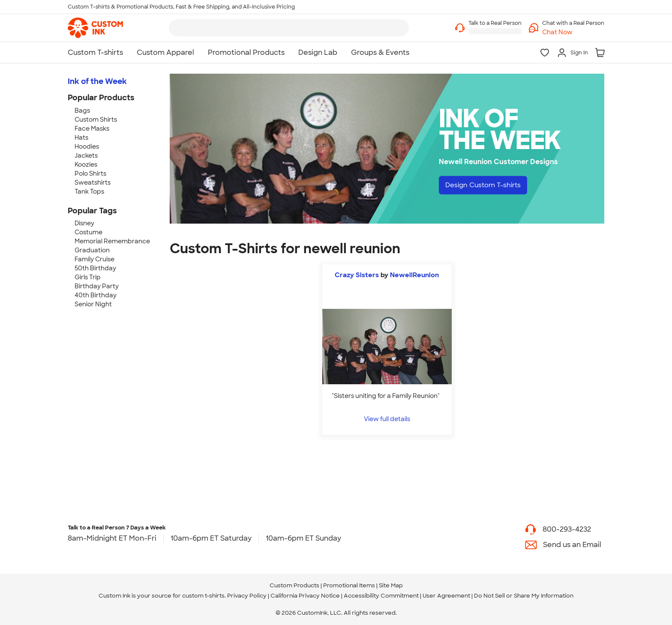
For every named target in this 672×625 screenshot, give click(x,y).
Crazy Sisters (357, 275)
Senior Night (93, 304)
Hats (81, 138)
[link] (95, 28)
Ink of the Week (97, 81)
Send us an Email (572, 545)
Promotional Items (349, 585)
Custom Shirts (96, 120)
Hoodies (87, 147)
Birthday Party (97, 286)
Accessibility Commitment (381, 596)
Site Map (391, 585)
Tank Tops (89, 191)
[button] (573, 32)
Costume (88, 232)
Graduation (92, 250)
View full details (387, 419)
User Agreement (446, 596)
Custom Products (294, 585)
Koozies (86, 164)
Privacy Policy (247, 596)
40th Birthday (96, 295)
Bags (82, 111)
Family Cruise (94, 259)
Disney (84, 223)
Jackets (86, 156)
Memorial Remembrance (112, 241)
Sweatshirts (93, 182)
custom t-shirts (203, 596)
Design (486, 185)
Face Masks (92, 129)
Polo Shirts (90, 173)
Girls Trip (88, 277)
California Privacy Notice (305, 596)
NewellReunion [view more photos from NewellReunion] (414, 275)
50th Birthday (95, 268)
